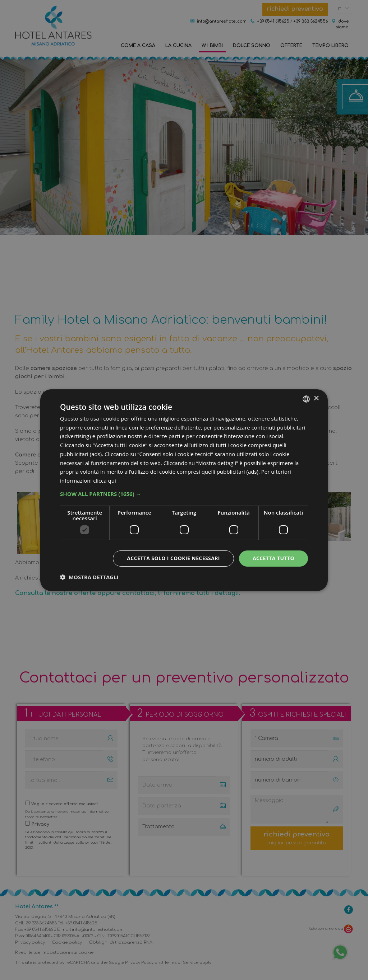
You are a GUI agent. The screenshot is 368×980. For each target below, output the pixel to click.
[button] (184, 494)
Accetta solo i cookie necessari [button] (173, 558)
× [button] (316, 398)
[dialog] (184, 490)
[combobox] (306, 399)
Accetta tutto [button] (273, 558)
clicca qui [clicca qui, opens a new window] (105, 480)
